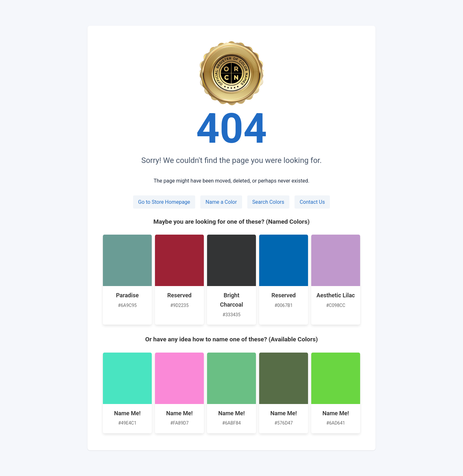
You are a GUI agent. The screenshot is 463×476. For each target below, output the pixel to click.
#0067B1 (284, 305)
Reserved (179, 295)
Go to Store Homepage (164, 202)
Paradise (127, 295)
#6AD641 (336, 423)
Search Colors (268, 202)
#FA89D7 (179, 423)
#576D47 (283, 423)
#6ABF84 (232, 423)
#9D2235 (179, 305)
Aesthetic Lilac (336, 295)
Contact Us (312, 202)
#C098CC (336, 305)
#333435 (232, 315)
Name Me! (127, 413)
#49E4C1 (127, 423)
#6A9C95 (127, 305)
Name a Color (221, 202)
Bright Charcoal (232, 300)
